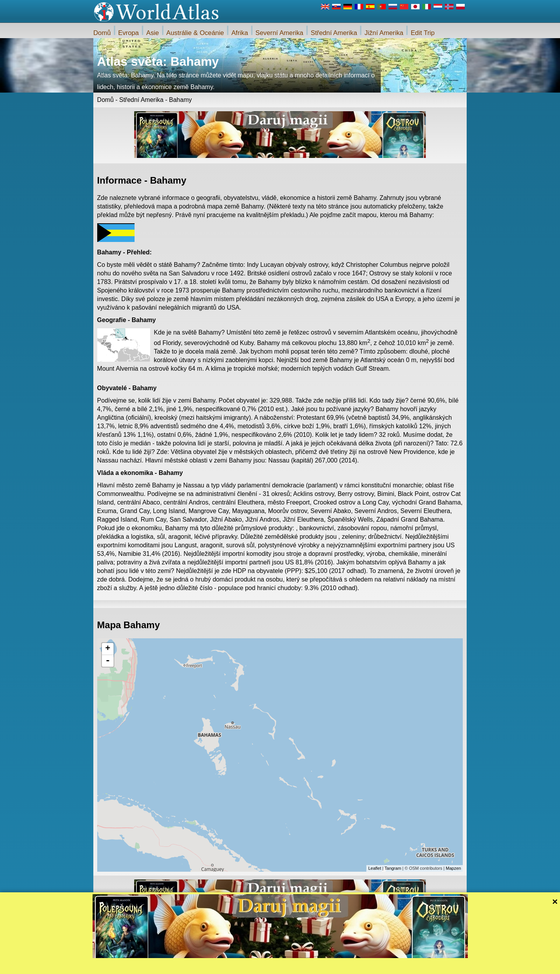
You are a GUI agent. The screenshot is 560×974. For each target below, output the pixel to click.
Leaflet (375, 868)
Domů (102, 33)
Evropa (129, 33)
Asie (153, 33)
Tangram (393, 868)
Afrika (240, 33)
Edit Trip (423, 33)
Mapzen (453, 868)
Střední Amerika (334, 33)
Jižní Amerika (384, 33)
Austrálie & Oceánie (195, 33)
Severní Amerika (279, 33)
